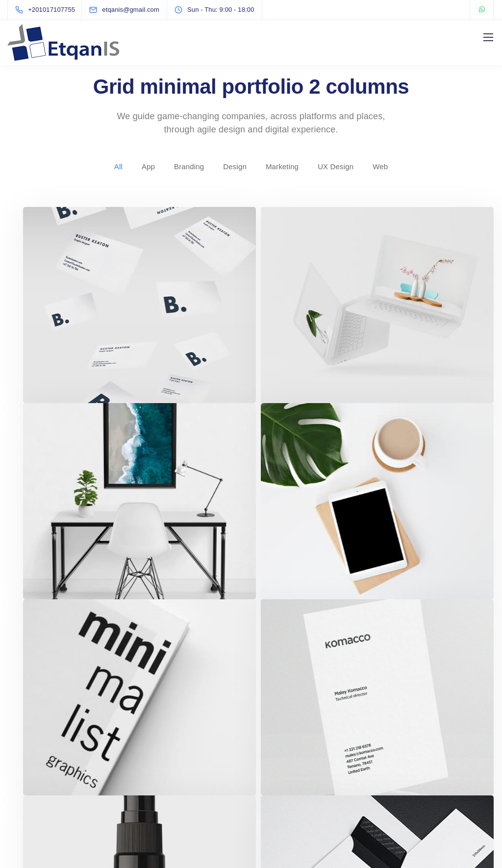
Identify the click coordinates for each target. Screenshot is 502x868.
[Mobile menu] (488, 37)
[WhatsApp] (482, 10)
